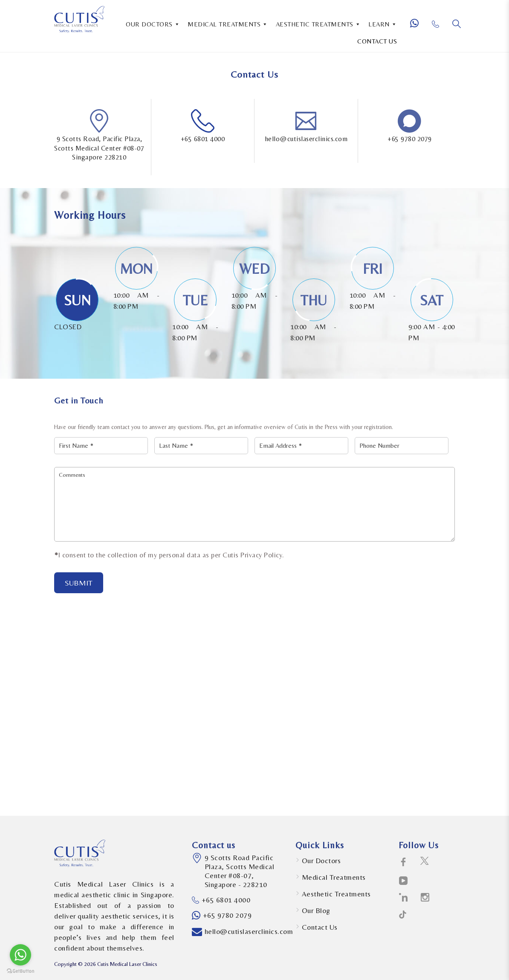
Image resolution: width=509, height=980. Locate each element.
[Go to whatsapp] (20, 955)
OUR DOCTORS (153, 23)
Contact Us (320, 927)
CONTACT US (377, 41)
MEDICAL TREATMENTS (228, 23)
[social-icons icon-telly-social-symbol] (403, 881)
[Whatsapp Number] (418, 27)
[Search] (457, 24)
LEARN (383, 23)
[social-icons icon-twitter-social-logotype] (424, 862)
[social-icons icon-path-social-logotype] (403, 916)
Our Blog (316, 910)
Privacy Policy (261, 555)
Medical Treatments (334, 877)
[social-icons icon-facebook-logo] (403, 862)
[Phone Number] (439, 27)
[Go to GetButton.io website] (20, 971)
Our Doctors (321, 861)
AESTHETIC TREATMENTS (318, 23)
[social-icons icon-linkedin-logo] (403, 898)
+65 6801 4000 (203, 139)
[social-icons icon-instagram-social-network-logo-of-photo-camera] (425, 898)
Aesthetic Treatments (336, 894)
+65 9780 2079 (410, 139)
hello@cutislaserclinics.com (306, 139)
